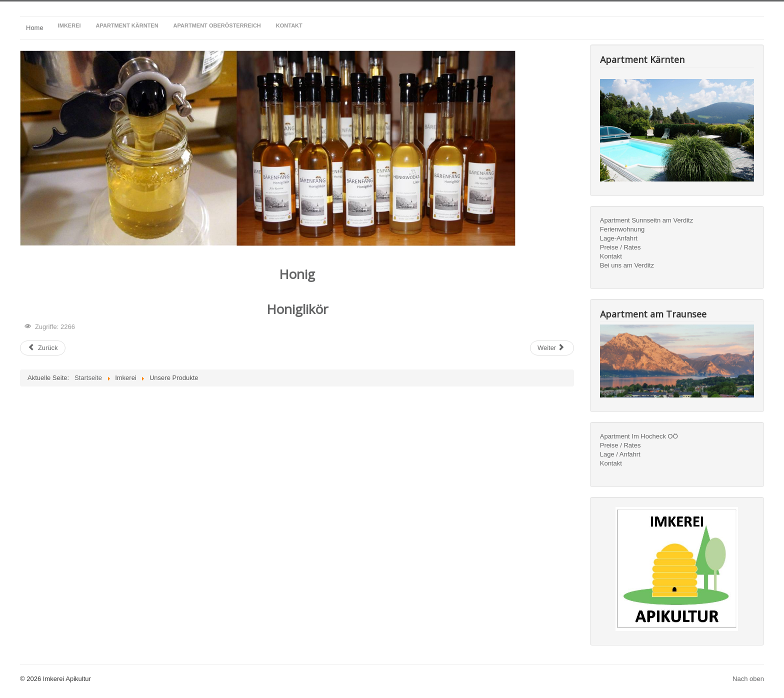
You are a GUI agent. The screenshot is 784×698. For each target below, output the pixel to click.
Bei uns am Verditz (627, 265)
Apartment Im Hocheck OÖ (639, 436)
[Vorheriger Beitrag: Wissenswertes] (43, 348)
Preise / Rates (620, 247)
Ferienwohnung (622, 229)
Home (35, 28)
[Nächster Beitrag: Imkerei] (552, 348)
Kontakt (611, 256)
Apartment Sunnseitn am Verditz (646, 220)
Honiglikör (297, 309)
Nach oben (748, 679)
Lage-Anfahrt (619, 238)
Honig (297, 274)
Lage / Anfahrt (620, 454)
